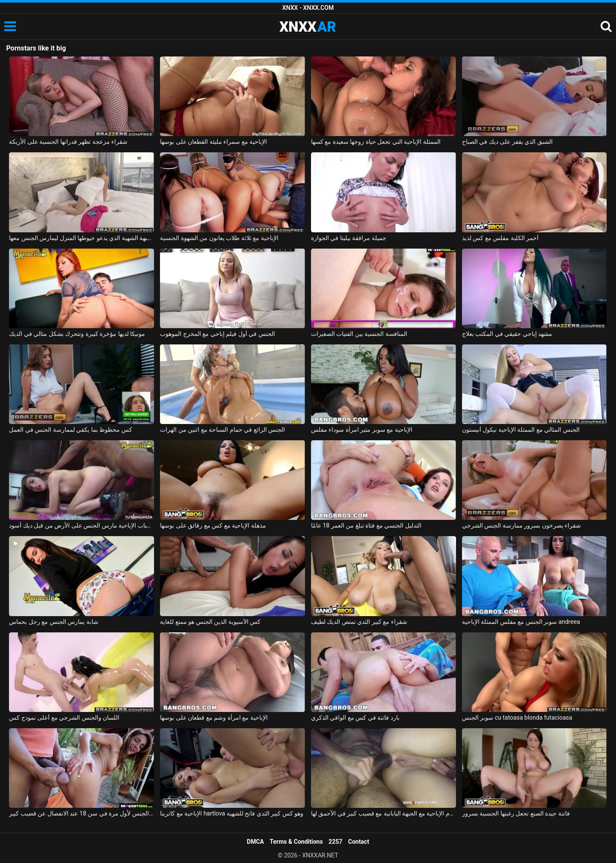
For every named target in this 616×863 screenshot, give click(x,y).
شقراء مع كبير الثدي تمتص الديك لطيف (359, 622)
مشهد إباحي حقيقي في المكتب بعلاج (507, 334)
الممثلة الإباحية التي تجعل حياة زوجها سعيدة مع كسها (376, 142)
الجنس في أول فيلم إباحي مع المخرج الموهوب (217, 334)
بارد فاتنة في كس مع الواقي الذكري (355, 718)
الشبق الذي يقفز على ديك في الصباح (507, 142)
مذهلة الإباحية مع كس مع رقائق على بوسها (213, 525)
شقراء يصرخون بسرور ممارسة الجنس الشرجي (521, 525)
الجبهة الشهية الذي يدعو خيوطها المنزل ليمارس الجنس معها (81, 238)
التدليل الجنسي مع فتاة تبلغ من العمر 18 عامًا (366, 525)
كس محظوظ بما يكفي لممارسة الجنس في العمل (70, 430)
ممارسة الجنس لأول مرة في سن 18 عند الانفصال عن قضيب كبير (81, 813)
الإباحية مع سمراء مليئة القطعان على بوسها (213, 142)
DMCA (255, 842)
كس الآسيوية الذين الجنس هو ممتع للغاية (210, 622)
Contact (359, 842)
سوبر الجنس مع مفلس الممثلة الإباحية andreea (521, 622)
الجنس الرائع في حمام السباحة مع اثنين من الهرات (222, 430)
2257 (335, 842)
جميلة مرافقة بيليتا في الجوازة (349, 238)
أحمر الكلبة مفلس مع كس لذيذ (500, 238)
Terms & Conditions (296, 842)
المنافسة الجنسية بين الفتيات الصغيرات (359, 334)
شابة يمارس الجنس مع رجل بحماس (53, 622)
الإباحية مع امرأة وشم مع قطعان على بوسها (214, 718)
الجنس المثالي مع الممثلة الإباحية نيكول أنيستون (521, 430)
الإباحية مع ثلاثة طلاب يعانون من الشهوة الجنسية (219, 238)
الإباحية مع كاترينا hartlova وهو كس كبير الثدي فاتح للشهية (232, 813)
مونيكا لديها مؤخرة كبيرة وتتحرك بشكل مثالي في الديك (77, 334)
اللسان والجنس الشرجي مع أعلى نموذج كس (64, 718)
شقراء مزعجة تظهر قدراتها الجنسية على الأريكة (68, 142)
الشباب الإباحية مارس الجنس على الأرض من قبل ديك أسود (81, 525)
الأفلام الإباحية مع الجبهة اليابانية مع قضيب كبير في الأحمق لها (384, 813)
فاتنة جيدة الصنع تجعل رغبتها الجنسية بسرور (516, 813)
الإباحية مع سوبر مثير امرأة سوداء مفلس (362, 430)
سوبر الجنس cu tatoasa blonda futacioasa (517, 718)
